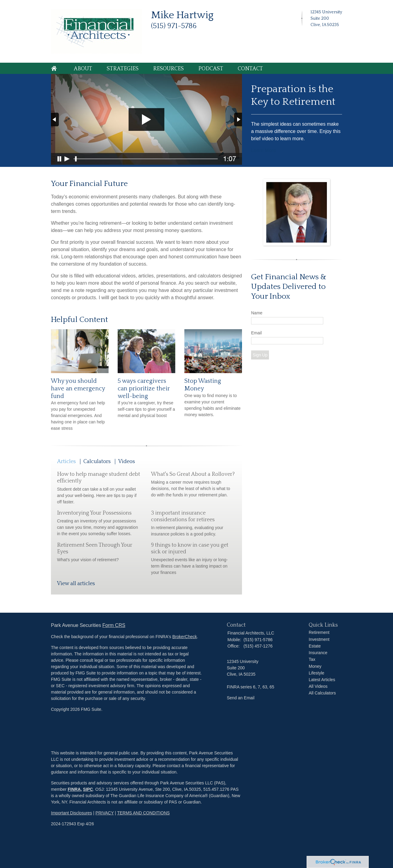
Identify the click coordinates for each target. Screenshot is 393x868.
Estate (315, 646)
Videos (127, 462)
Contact (250, 69)
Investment (319, 639)
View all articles (76, 584)
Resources (168, 69)
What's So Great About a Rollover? (193, 474)
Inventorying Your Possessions (94, 513)
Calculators (97, 462)
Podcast (211, 69)
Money (315, 666)
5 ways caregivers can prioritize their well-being (144, 388)
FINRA (74, 789)
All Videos (318, 686)
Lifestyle (316, 673)
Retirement (319, 632)
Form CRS (114, 625)
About (83, 69)
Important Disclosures (71, 813)
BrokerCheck (185, 637)
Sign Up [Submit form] (260, 355)
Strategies (123, 69)
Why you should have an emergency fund (78, 388)
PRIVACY (105, 813)
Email (256, 333)
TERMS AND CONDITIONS (143, 813)
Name (257, 313)
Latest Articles (322, 680)
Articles (66, 462)
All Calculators (322, 693)
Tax (312, 659)
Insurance (318, 653)
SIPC (88, 789)
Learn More (264, 150)
